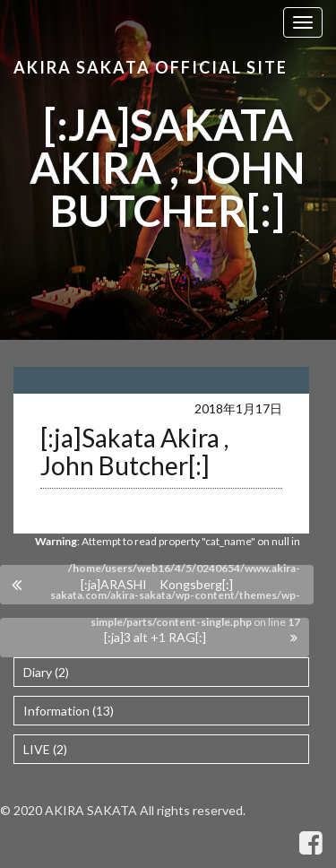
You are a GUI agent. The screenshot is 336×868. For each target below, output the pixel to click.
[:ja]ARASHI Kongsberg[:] (157, 584)
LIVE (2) (45, 749)
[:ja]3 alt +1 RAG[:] (155, 637)
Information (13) (69, 711)
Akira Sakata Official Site (151, 67)
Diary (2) (46, 672)
